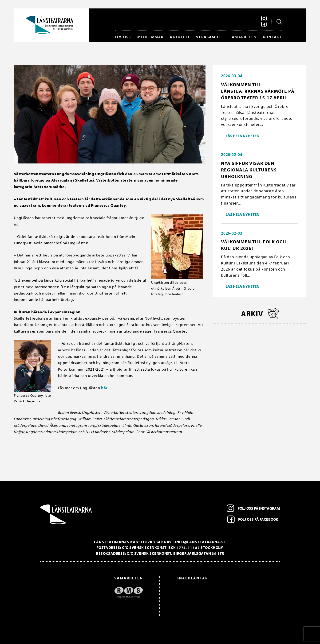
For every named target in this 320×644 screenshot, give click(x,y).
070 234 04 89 (158, 542)
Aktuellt (180, 37)
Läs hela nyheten (243, 136)
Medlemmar (151, 37)
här (104, 388)
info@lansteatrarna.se (200, 542)
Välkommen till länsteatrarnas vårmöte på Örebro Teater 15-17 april (258, 91)
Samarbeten (243, 37)
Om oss (123, 37)
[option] (94, 592)
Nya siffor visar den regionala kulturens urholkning (249, 170)
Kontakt (272, 37)
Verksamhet (210, 37)
